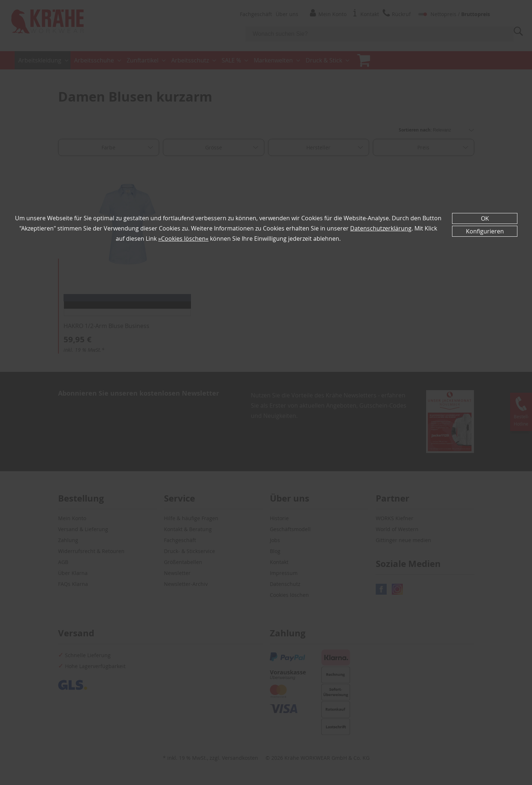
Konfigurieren (485, 231)
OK (485, 218)
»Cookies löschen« (183, 239)
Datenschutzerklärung (381, 228)
